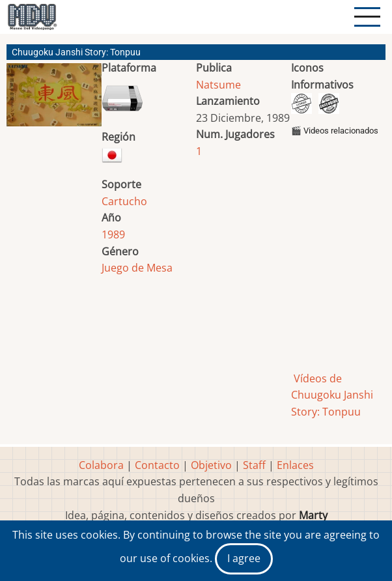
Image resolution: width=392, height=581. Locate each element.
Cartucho (124, 201)
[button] (54, 100)
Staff (254, 465)
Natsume (218, 85)
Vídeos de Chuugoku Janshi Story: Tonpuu (332, 395)
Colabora (101, 465)
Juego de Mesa (137, 268)
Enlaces (295, 465)
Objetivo (211, 465)
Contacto (157, 465)
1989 (113, 234)
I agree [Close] (244, 558)
